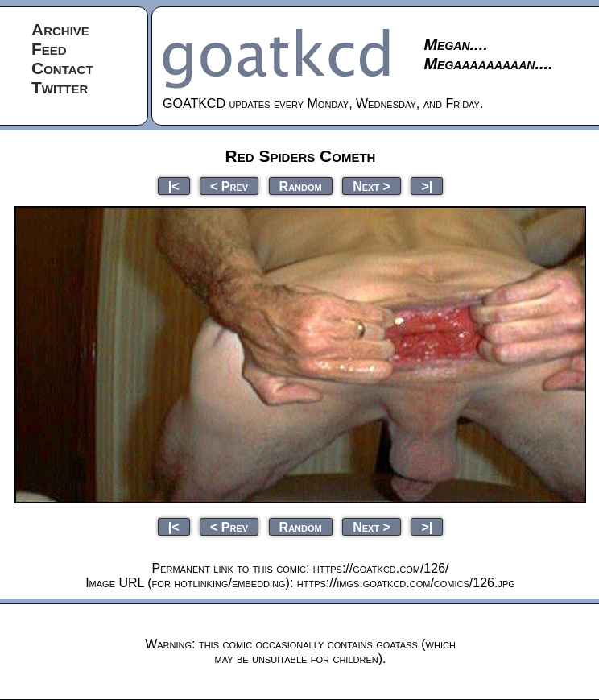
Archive (60, 29)
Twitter (60, 87)
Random (301, 186)
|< (174, 186)
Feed (49, 49)
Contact (62, 68)
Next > (372, 186)
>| (427, 186)
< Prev (229, 186)
